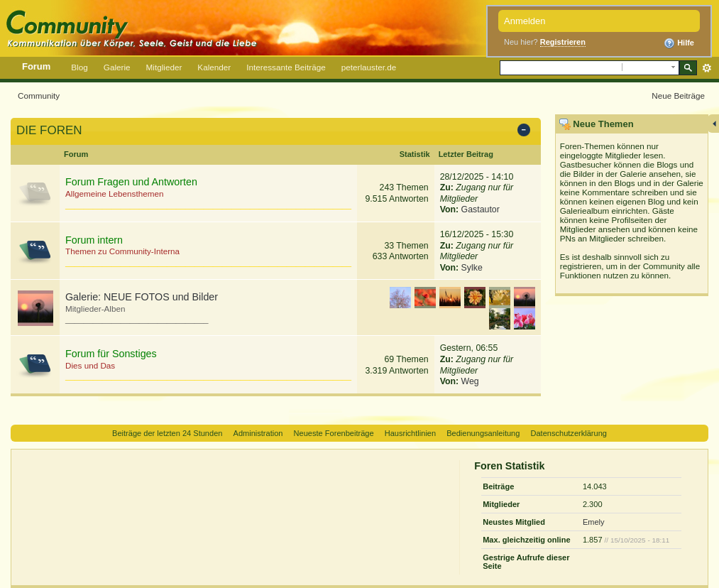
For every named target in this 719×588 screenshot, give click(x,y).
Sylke (472, 268)
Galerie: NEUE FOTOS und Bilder (142, 297)
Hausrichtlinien (410, 433)
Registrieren (563, 42)
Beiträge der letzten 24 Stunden (167, 433)
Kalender (214, 67)
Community (39, 96)
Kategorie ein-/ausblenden (526, 131)
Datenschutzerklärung (568, 433)
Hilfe (679, 43)
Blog (79, 67)
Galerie (117, 67)
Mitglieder (164, 67)
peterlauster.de (369, 67)
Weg (470, 381)
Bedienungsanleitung (483, 433)
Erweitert (707, 68)
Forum (36, 66)
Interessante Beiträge (286, 67)
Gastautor (481, 209)
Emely (594, 522)
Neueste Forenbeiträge (334, 433)
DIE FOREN (49, 130)
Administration (258, 433)
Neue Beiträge (678, 96)
